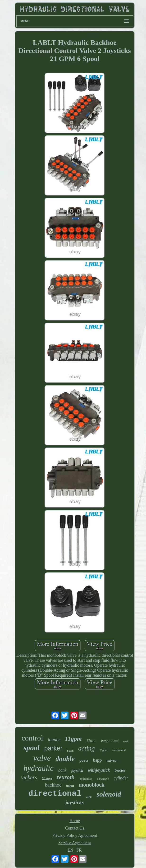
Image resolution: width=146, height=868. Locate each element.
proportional (110, 740)
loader (54, 740)
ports (84, 760)
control (32, 738)
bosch (70, 751)
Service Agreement (75, 843)
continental (119, 750)
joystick (77, 771)
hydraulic (38, 768)
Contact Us (75, 828)
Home (75, 821)
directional (55, 794)
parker (53, 748)
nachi (70, 786)
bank (62, 770)
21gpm (47, 779)
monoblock (92, 785)
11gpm (73, 739)
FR (79, 850)
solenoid (109, 794)
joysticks (75, 802)
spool (31, 748)
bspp (98, 760)
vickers (29, 777)
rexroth (66, 777)
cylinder (121, 778)
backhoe (53, 785)
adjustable (103, 779)
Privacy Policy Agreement (75, 835)
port (126, 741)
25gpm (103, 750)
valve (42, 758)
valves (111, 761)
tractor (120, 770)
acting (87, 748)
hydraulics (86, 779)
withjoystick (99, 770)
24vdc (89, 797)
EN (70, 850)
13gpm (91, 740)
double (65, 759)
